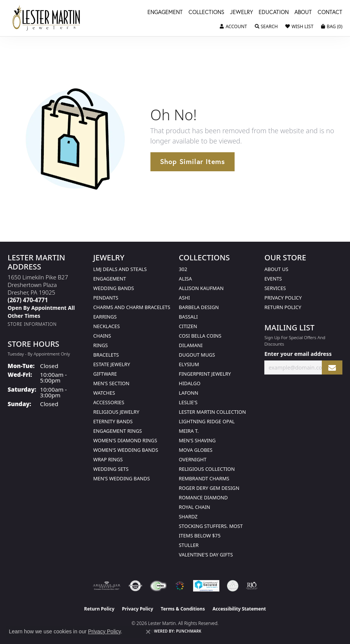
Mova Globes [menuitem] (196, 450)
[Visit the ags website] (107, 586)
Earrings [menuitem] (105, 317)
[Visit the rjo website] (252, 586)
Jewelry (241, 13)
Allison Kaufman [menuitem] (201, 288)
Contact (330, 13)
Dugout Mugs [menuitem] (197, 355)
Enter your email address (298, 354)
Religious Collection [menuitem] (207, 469)
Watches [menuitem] (104, 393)
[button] (233, 27)
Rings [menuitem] (101, 345)
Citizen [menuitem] (188, 326)
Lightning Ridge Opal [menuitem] (207, 421)
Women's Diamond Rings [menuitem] (125, 440)
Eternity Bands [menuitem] (113, 421)
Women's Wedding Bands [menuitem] (126, 450)
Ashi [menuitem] (185, 298)
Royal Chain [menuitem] (195, 507)
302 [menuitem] (183, 269)
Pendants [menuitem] (106, 298)
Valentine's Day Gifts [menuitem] (206, 555)
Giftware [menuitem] (105, 374)
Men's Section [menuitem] (111, 383)
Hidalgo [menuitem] (190, 383)
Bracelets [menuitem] (106, 355)
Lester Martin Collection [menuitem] (213, 412)
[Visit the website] (180, 586)
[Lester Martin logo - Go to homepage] (47, 18)
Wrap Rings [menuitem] (108, 459)
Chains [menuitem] (102, 336)
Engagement (165, 13)
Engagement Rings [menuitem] (118, 431)
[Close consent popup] (148, 632)
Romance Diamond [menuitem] (204, 497)
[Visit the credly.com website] (233, 586)
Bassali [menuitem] (189, 317)
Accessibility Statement (239, 609)
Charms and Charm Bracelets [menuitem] (132, 307)
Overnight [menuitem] (193, 459)
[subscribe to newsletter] (332, 367)
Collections (206, 13)
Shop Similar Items (193, 161)
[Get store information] (32, 324)
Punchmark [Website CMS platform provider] (189, 631)
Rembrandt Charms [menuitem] (204, 478)
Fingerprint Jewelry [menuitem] (205, 374)
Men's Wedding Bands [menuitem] (122, 478)
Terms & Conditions (183, 609)
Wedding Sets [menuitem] (111, 469)
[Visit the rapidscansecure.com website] (206, 586)
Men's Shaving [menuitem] (197, 440)
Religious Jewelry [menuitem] (116, 412)
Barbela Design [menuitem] (199, 307)
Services (275, 288)
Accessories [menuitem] (109, 402)
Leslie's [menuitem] (188, 402)
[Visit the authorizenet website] (135, 586)
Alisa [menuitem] (185, 279)
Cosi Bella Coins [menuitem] (200, 336)
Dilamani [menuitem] (191, 345)
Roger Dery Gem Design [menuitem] (209, 488)
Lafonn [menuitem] (189, 393)
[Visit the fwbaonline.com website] (158, 586)
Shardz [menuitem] (188, 516)
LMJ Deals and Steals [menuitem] (120, 269)
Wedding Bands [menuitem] (114, 288)
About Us (276, 269)
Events (273, 279)
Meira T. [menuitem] (189, 431)
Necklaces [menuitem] (107, 326)
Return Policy (283, 307)
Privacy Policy (283, 298)
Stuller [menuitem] (189, 545)
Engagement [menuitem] (110, 279)
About (303, 13)
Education (274, 13)
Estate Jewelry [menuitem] (112, 364)
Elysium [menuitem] (189, 364)
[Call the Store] (28, 300)
